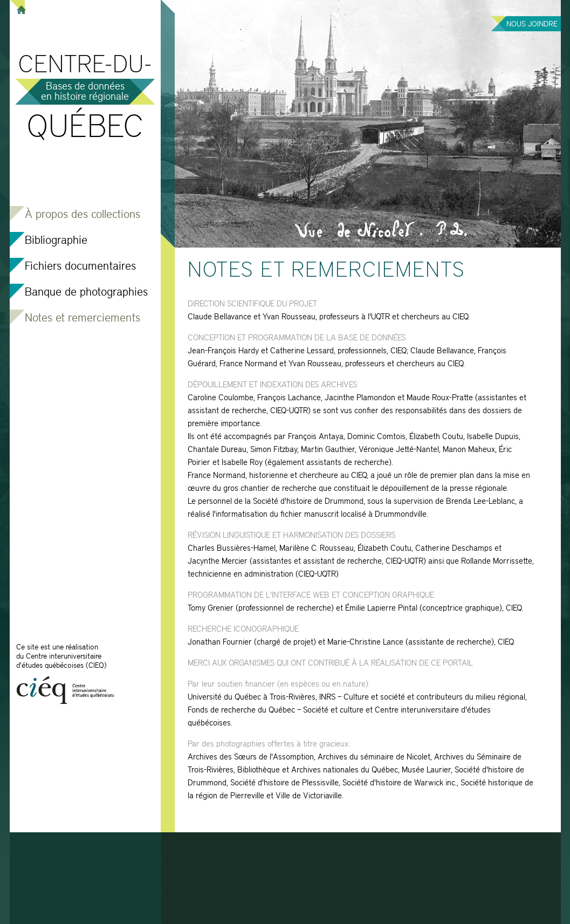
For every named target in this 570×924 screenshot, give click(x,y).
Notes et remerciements (83, 319)
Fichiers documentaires (80, 267)
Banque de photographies (86, 293)
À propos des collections (83, 215)
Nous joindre (532, 24)
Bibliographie (56, 241)
